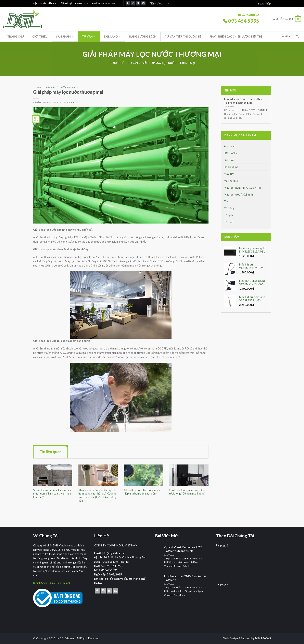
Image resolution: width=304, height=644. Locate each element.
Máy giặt (229, 174)
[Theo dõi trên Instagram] (133, 3)
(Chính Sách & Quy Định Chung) (52, 583)
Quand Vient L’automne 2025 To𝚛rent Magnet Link (243, 101)
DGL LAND (112, 36)
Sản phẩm (65, 36)
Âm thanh (230, 146)
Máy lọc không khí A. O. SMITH (242, 188)
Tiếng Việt (159, 3)
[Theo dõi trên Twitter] (138, 3)
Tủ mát (228, 222)
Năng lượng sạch (143, 37)
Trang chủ (16, 37)
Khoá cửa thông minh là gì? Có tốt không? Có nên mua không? (187, 492)
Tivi (226, 201)
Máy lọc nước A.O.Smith (238, 195)
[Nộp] (297, 37)
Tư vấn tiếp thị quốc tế (183, 37)
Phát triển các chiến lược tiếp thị (236, 37)
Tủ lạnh (228, 215)
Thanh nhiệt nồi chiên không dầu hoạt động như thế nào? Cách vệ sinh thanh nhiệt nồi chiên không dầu (97, 495)
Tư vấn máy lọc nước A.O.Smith (60, 87)
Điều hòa (229, 160)
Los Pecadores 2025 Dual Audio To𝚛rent (185, 578)
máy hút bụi (231, 181)
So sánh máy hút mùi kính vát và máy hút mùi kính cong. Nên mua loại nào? (52, 493)
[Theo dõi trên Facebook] (128, 3)
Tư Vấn (89, 36)
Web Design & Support (237, 638)
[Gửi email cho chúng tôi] (143, 3)
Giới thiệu (40, 37)
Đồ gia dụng (231, 167)
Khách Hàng (70, 102)
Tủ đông (229, 208)
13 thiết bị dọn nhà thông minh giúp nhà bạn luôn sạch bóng (142, 492)
